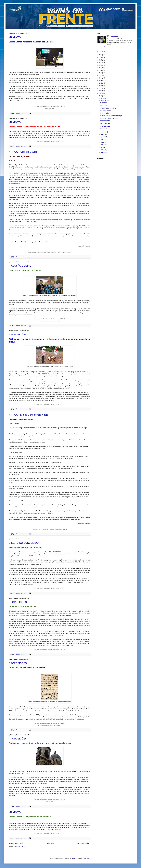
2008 (101, 93)
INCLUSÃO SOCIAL (20, 266)
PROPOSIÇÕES (18, 335)
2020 (101, 63)
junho (102, 142)
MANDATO (15, 37)
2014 (101, 78)
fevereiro (103, 152)
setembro (103, 134)
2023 (101, 55)
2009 (101, 91)
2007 (101, 96)
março (103, 150)
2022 (101, 57)
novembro (104, 101)
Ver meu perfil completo (104, 47)
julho (102, 140)
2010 (101, 88)
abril (102, 147)
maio (102, 145)
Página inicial (50, 843)
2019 (101, 65)
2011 (101, 86)
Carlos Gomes (114, 36)
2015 (101, 75)
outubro (103, 132)
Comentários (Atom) (20, 846)
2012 (101, 83)
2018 (101, 68)
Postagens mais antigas (83, 843)
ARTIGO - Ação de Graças (23, 152)
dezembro (104, 98)
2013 (101, 81)
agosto (103, 137)
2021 (101, 60)
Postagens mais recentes (17, 843)
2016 (101, 73)
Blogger (88, 858)
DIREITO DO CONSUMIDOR (25, 543)
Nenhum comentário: (21, 113)
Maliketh (74, 858)
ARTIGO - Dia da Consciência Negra (29, 415)
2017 (101, 70)
